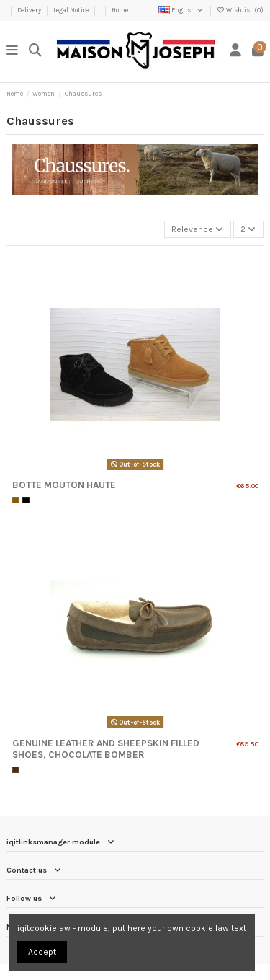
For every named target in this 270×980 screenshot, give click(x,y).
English (181, 10)
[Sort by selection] (198, 230)
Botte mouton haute (64, 485)
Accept (42, 952)
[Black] (26, 500)
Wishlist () (240, 10)
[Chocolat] (16, 770)
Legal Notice (72, 10)
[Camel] (16, 500)
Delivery (30, 10)
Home (120, 10)
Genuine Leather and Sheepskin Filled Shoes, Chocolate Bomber (106, 749)
